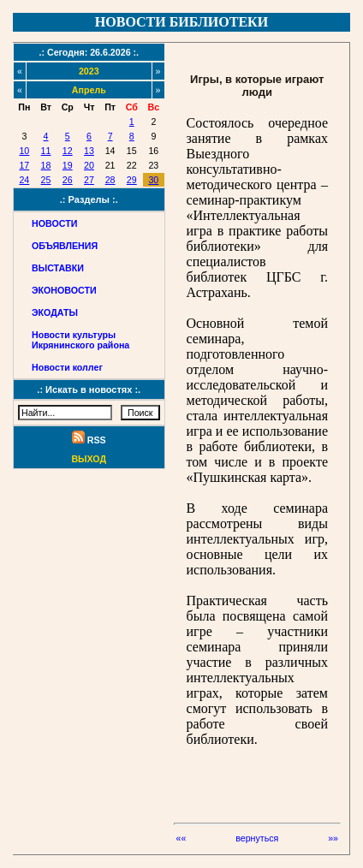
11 (46, 151)
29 (132, 180)
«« (181, 838)
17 (24, 165)
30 (153, 180)
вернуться (257, 838)
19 (68, 165)
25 (46, 180)
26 (68, 180)
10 (24, 151)
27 (89, 180)
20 (89, 165)
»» (333, 838)
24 (24, 180)
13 (89, 151)
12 (68, 151)
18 (46, 165)
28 (110, 180)
